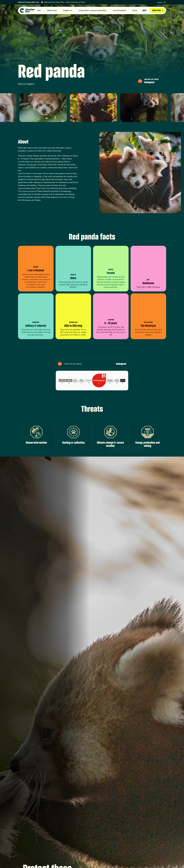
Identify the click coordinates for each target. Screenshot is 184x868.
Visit (39, 10)
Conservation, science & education (92, 10)
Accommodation (119, 10)
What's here (52, 10)
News (135, 10)
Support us (68, 10)
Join (144, 10)
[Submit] (165, 2)
